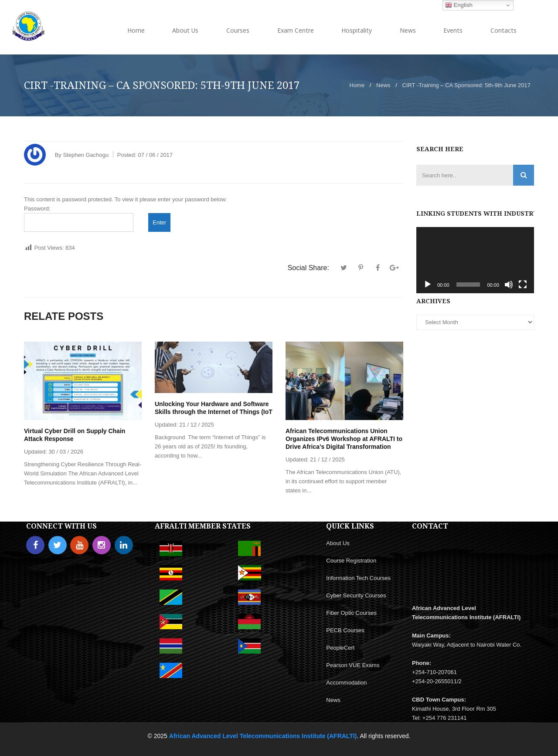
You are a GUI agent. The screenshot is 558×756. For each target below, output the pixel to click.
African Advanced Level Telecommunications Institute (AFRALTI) (263, 736)
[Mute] (509, 285)
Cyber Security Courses (356, 595)
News (383, 85)
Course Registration (351, 561)
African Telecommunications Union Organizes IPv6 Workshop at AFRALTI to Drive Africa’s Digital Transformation (344, 439)
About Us (338, 543)
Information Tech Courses (358, 578)
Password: (79, 219)
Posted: (145, 155)
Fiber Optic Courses (351, 613)
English (459, 5)
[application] (475, 260)
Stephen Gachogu (86, 155)
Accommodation (346, 683)
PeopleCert (340, 648)
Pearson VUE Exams (353, 665)
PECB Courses (345, 630)
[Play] (428, 285)
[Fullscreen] (523, 285)
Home (357, 85)
